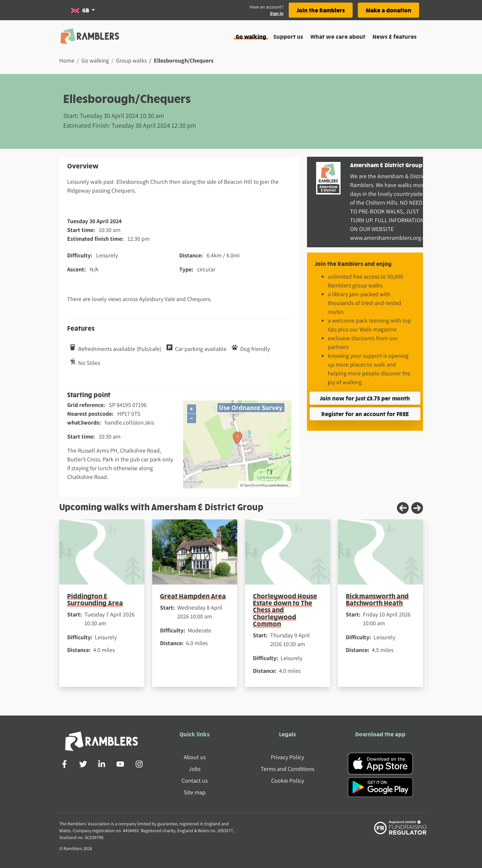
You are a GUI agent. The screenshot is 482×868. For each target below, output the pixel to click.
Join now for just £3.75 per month (365, 398)
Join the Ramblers (321, 10)
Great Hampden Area (193, 596)
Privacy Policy (287, 757)
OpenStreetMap (256, 485)
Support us (288, 36)
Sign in (277, 13)
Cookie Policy (288, 781)
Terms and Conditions (287, 769)
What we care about (338, 36)
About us (195, 757)
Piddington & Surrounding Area (95, 599)
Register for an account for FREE (365, 414)
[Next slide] (417, 508)
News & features (394, 36)
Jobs (195, 769)
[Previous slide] (403, 508)
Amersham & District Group (386, 165)
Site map (195, 792)
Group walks (131, 60)
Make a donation (388, 10)
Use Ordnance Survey (251, 407)
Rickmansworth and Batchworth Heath (377, 599)
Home (67, 60)
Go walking (251, 36)
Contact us (195, 781)
